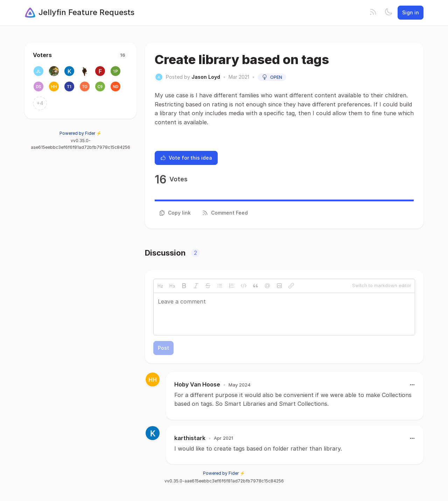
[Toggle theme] (388, 13)
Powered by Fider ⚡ (80, 133)
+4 (40, 103)
